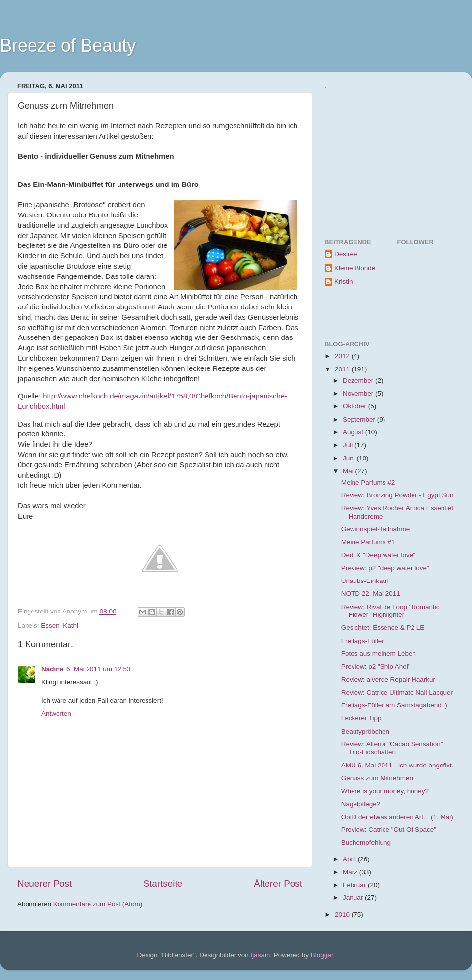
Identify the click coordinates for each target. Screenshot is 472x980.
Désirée (346, 254)
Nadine (52, 669)
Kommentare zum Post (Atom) (98, 904)
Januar (354, 898)
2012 (343, 356)
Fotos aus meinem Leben (379, 654)
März (351, 872)
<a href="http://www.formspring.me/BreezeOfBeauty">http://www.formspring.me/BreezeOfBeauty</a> (371, 155)
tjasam (261, 955)
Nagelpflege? (361, 804)
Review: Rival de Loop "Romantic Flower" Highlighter (390, 611)
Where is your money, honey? (385, 791)
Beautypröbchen (365, 731)
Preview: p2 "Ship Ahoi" (376, 666)
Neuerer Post (44, 883)
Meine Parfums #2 (368, 482)
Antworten (56, 714)
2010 (343, 914)
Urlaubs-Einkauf (365, 581)
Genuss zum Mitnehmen (377, 778)
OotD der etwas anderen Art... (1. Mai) (397, 817)
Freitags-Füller (363, 641)
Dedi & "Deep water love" (378, 555)
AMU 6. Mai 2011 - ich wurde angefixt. (398, 765)
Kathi (71, 626)
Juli (349, 445)
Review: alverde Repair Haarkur (388, 680)
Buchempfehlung (366, 842)
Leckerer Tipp (361, 718)
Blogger (322, 955)
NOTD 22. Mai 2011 (371, 594)
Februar (355, 885)
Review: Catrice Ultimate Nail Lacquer (397, 692)
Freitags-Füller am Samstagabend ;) (394, 705)
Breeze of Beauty (68, 46)
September (360, 419)
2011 (343, 369)
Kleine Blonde (355, 268)
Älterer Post (278, 883)
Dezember (359, 381)
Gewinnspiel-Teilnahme (376, 529)
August (354, 432)
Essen (50, 626)
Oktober (355, 406)
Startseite (163, 883)
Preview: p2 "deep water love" (385, 568)
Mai (349, 471)
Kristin (344, 282)
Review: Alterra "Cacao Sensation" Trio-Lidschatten (392, 748)
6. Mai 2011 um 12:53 (99, 669)
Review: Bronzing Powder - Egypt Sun (398, 495)
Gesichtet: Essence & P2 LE (383, 628)
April (350, 859)
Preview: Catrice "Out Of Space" (389, 830)
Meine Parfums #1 (368, 542)
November (359, 393)
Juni (350, 458)
